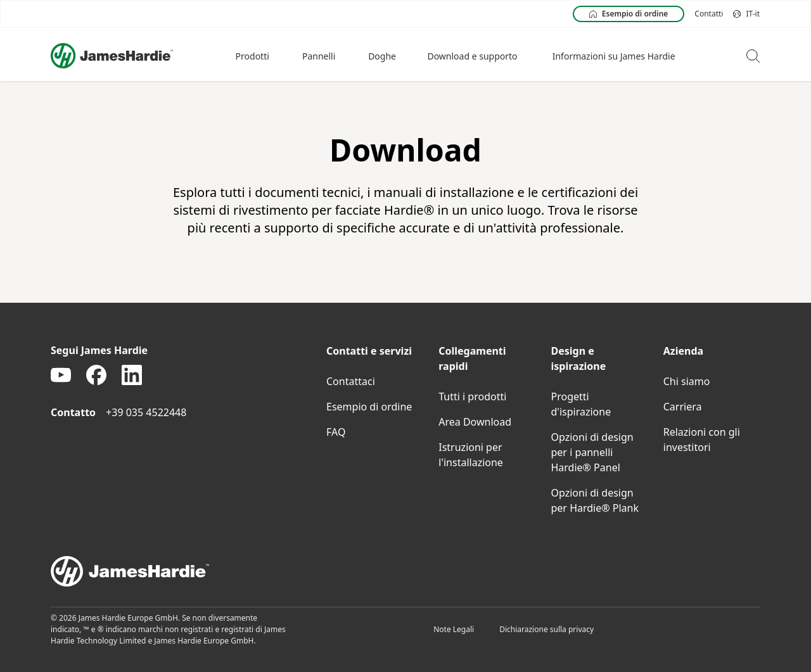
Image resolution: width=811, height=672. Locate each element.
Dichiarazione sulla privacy (546, 629)
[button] (254, 56)
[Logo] (112, 56)
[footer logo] (405, 571)
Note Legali (454, 629)
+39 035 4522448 (146, 412)
